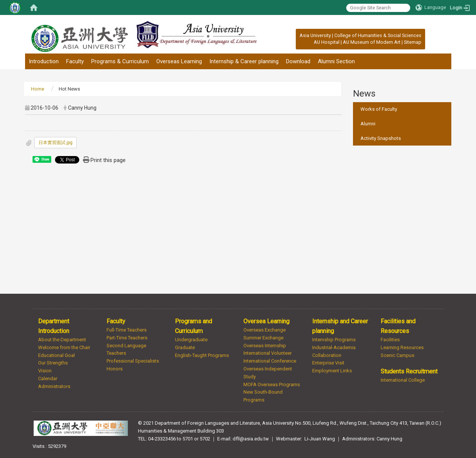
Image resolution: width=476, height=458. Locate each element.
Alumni (368, 124)
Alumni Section (336, 61)
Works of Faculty (379, 109)
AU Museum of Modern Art (372, 42)
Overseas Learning (179, 61)
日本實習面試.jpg (56, 143)
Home (38, 89)
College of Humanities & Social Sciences (378, 35)
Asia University (315, 35)
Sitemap (413, 42)
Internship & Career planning (244, 61)
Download (298, 61)
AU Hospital (327, 42)
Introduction (44, 61)
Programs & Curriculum (120, 61)
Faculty (75, 61)
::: (296, 35)
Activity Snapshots (381, 138)
